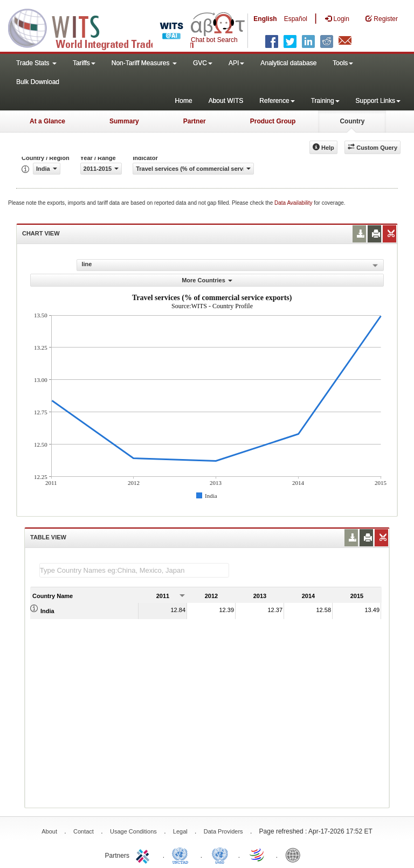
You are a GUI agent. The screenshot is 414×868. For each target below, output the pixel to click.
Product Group (273, 121)
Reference (277, 101)
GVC (203, 63)
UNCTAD (182, 855)
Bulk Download (38, 82)
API (236, 63)
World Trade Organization (258, 855)
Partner (195, 121)
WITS (108, 27)
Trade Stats (36, 63)
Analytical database (288, 63)
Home (184, 101)
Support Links (378, 101)
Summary (124, 121)
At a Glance (47, 121)
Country (352, 121)
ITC (144, 855)
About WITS (226, 101)
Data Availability (294, 203)
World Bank (295, 855)
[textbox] (134, 570)
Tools (343, 63)
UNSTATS (220, 855)
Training (325, 101)
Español (296, 19)
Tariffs (84, 63)
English (265, 19)
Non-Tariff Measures (144, 63)
